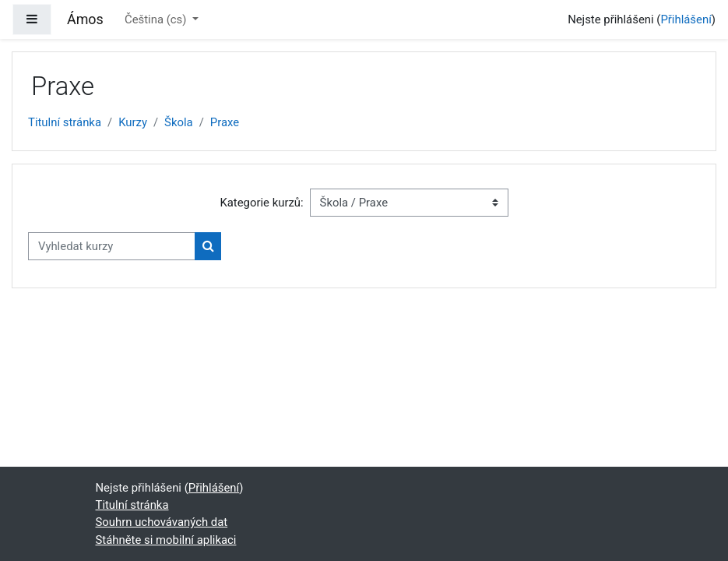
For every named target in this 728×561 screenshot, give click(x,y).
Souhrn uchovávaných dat (162, 522)
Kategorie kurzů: (261, 203)
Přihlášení (686, 19)
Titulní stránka (65, 122)
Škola (179, 122)
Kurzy (133, 122)
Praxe (225, 122)
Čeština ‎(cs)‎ (157, 19)
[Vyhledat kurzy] (112, 246)
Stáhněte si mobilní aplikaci (166, 540)
